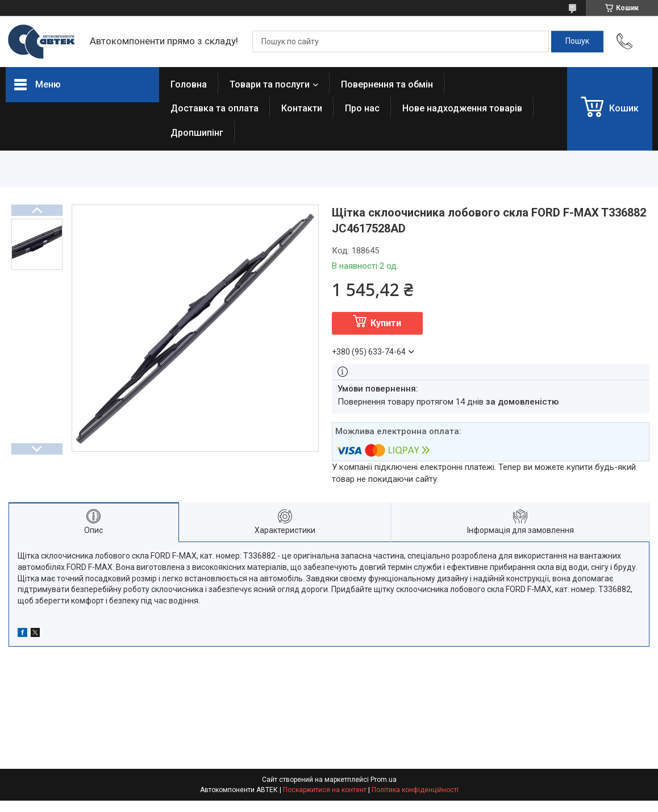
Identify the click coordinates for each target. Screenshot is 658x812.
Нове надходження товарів (462, 108)
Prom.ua (384, 780)
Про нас (362, 108)
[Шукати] (577, 41)
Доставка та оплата (215, 108)
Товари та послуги (270, 84)
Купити (386, 323)
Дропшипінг (197, 133)
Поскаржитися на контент (325, 790)
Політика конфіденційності (415, 790)
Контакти (302, 108)
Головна (189, 84)
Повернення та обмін (387, 84)
